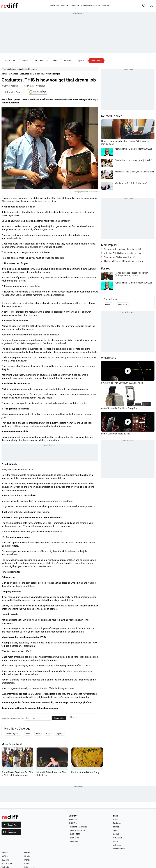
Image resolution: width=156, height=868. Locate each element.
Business (39, 60)
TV (99, 6)
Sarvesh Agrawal (11, 86)
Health (27, 856)
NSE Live (5, 860)
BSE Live (5, 856)
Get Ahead (14, 74)
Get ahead (96, 60)
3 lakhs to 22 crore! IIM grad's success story (124, 261)
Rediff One (73, 823)
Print (73, 717)
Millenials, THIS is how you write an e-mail (123, 253)
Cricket (54, 60)
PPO (28, 734)
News (65, 5)
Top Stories (10, 60)
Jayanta (60, 734)
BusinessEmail (87, 6)
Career (27, 864)
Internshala (122, 304)
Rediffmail (73, 820)
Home (53, 6)
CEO (48, 734)
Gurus (95, 6)
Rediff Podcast (119, 849)
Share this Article (13, 92)
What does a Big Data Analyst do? (120, 257)
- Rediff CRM (74, 838)
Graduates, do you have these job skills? (122, 249)
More (106, 5)
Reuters (108, 304)
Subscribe (59, 718)
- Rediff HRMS (74, 834)
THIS (38, 734)
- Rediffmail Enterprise (78, 827)
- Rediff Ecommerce (77, 831)
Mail (57, 6)
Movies (68, 60)
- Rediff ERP (73, 841)
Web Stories (108, 358)
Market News (7, 864)
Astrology (117, 845)
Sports (81, 60)
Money (75, 5)
